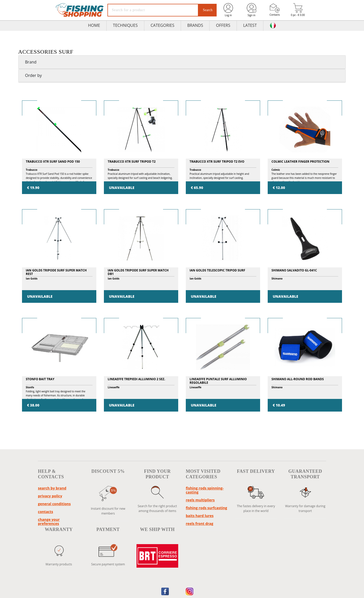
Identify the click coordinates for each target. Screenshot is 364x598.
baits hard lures (200, 516)
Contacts (275, 10)
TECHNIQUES (125, 25)
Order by (33, 75)
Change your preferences (49, 521)
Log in (228, 10)
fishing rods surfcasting (206, 508)
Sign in (252, 10)
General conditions (54, 504)
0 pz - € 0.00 (298, 10)
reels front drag (200, 524)
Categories (163, 25)
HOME (94, 25)
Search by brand (52, 488)
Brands (195, 25)
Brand (31, 62)
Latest (250, 25)
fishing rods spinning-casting (205, 490)
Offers (223, 25)
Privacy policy (50, 496)
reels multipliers (200, 500)
